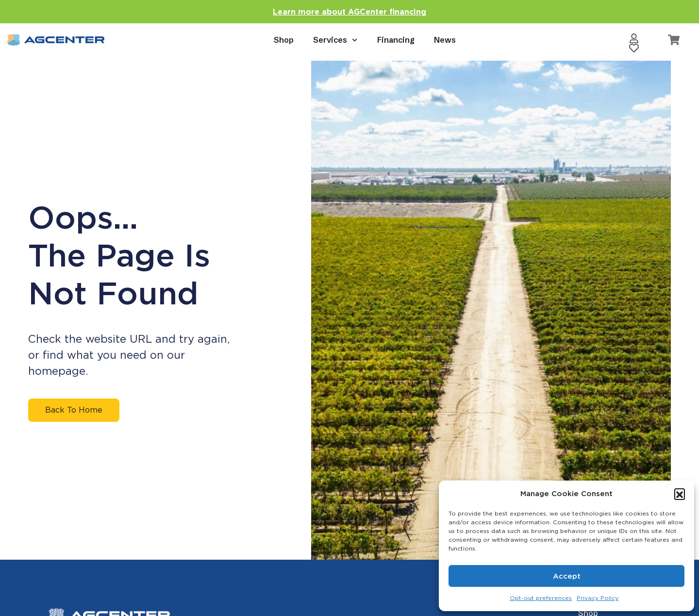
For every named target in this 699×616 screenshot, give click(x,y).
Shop (284, 40)
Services (335, 40)
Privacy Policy (598, 598)
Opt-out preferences (541, 598)
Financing (396, 40)
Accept (567, 576)
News (445, 40)
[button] (680, 494)
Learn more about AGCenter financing (349, 12)
